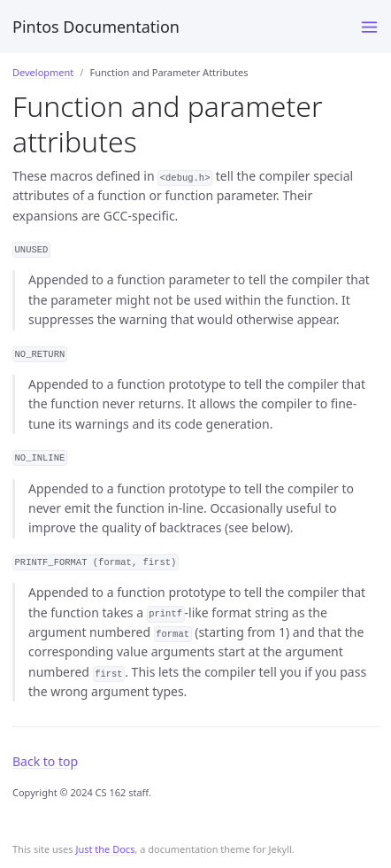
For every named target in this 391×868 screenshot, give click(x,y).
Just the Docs (105, 849)
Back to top (45, 761)
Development (43, 72)
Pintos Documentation (96, 27)
